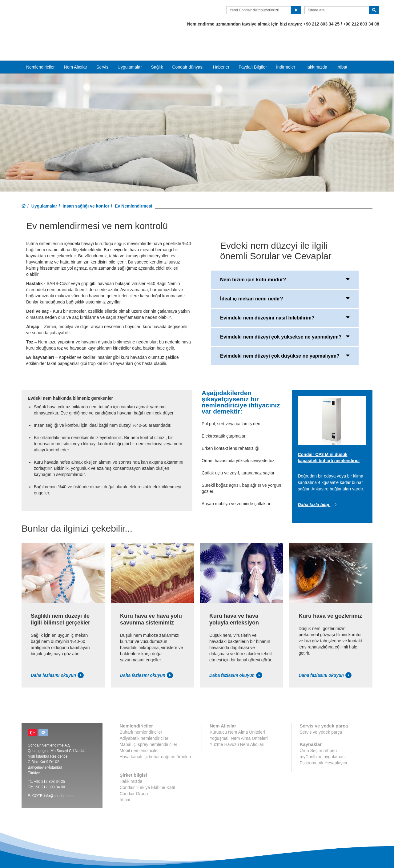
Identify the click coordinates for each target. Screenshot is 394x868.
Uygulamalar (44, 182)
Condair (57, 14)
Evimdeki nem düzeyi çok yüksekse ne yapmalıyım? (285, 313)
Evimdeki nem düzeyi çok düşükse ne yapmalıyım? (285, 332)
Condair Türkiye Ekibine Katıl (147, 764)
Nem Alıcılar (76, 43)
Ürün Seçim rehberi (318, 727)
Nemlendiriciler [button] (40, 43)
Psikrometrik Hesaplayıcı (323, 739)
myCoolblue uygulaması (322, 733)
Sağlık (157, 43)
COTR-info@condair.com (53, 772)
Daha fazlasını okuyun (57, 652)
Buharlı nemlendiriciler (141, 709)
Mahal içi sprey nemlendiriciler (149, 721)
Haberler (221, 43)
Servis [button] (102, 43)
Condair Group (134, 770)
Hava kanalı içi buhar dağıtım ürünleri (155, 733)
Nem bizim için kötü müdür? (285, 256)
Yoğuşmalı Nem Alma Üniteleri (239, 715)
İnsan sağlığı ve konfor (86, 182)
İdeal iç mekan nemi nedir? (285, 275)
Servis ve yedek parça (321, 709)
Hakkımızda (316, 43)
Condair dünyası (188, 43)
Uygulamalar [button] (130, 43)
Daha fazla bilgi (318, 481)
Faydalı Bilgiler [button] (253, 43)
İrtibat (342, 43)
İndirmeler (286, 43)
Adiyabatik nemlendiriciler (144, 715)
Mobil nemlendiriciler (139, 727)
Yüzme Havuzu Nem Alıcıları (237, 721)
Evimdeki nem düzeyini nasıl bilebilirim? (285, 294)
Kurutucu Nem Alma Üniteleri (237, 709)
